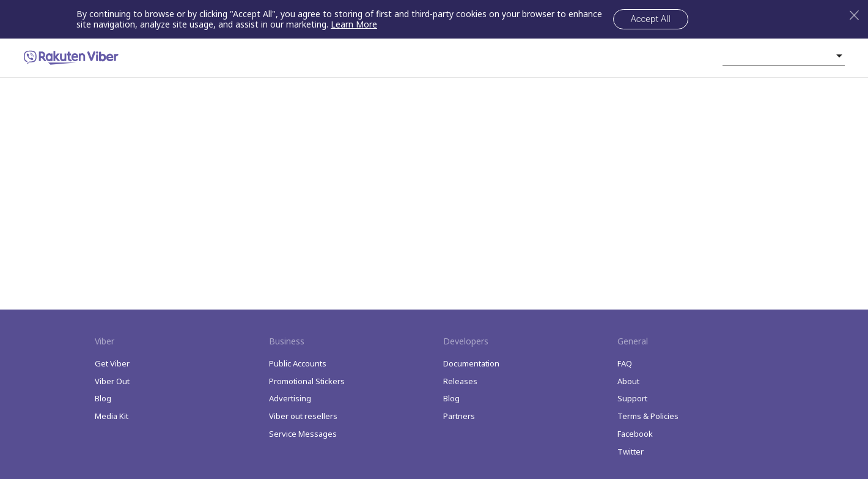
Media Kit (112, 416)
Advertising (290, 398)
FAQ (625, 363)
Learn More (354, 24)
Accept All (651, 19)
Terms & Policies (648, 416)
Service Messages (303, 434)
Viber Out (112, 381)
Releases (460, 381)
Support (632, 398)
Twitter (631, 451)
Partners (459, 416)
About (628, 381)
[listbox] (784, 56)
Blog (103, 398)
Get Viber (112, 363)
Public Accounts (298, 363)
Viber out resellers (303, 416)
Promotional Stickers (307, 381)
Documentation (471, 363)
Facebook (635, 434)
